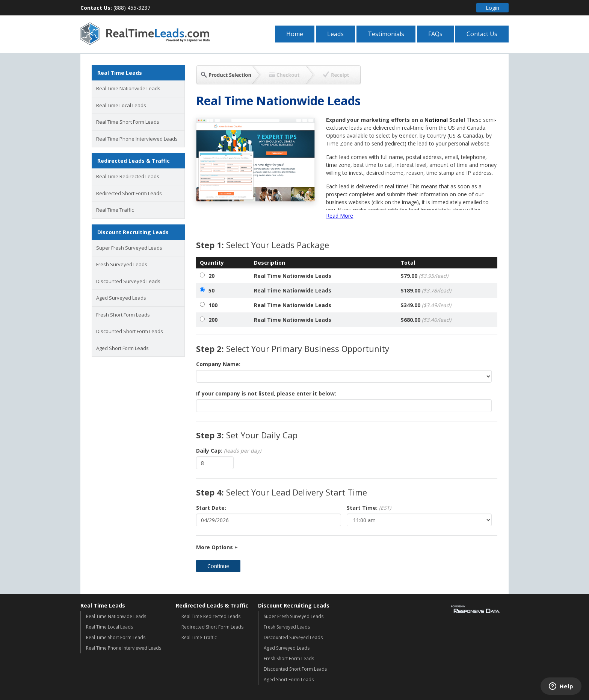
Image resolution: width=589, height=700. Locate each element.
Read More (340, 216)
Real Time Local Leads (121, 105)
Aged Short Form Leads (122, 348)
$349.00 (426, 305)
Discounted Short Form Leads (130, 331)
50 (211, 290)
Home (295, 34)
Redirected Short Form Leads (129, 193)
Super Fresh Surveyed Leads (129, 248)
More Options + (217, 547)
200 (213, 320)
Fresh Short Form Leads (123, 315)
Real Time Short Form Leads (128, 122)
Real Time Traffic (115, 210)
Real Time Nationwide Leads (128, 88)
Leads (335, 34)
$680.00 (426, 320)
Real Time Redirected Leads (128, 176)
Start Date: (211, 508)
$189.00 (426, 290)
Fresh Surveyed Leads (122, 264)
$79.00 (424, 276)
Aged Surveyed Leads (121, 298)
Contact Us (482, 34)
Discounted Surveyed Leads (128, 281)
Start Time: (369, 508)
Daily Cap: (229, 451)
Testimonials (386, 34)
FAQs (435, 34)
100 (213, 305)
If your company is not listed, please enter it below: (266, 393)
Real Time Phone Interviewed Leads (137, 139)
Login (492, 8)
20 (211, 276)
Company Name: (218, 364)
